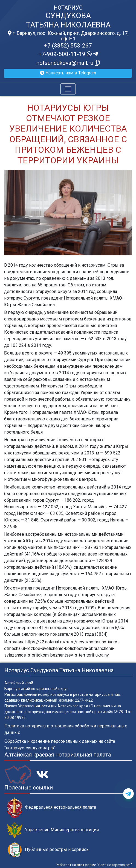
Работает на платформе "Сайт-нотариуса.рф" (94, 865)
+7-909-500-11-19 (68, 54)
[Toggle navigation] (68, 89)
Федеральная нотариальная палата (52, 807)
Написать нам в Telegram (68, 73)
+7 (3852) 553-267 (68, 46)
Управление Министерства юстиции (53, 830)
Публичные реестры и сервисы (48, 850)
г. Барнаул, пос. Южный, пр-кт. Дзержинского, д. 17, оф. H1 (68, 36)
